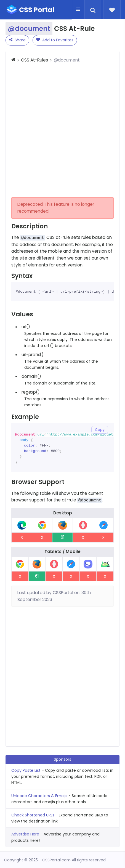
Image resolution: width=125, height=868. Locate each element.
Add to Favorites (55, 40)
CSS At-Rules (34, 60)
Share (17, 40)
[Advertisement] (63, 130)
